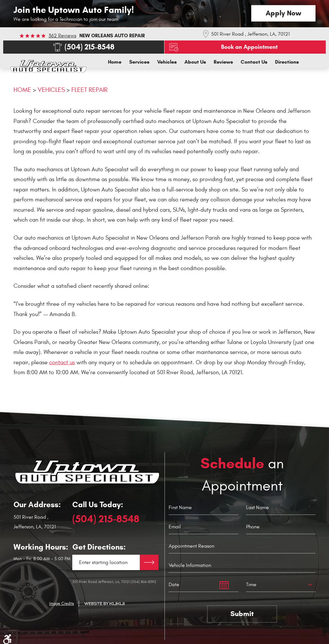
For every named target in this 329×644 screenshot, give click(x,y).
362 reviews (62, 36)
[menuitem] (115, 62)
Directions (287, 62)
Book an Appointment (249, 47)
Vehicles (167, 62)
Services (139, 62)
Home (115, 62)
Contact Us (254, 62)
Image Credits (62, 604)
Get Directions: (99, 547)
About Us (195, 62)
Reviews (223, 62)
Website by (104, 604)
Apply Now (283, 13)
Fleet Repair (89, 90)
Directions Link (149, 562)
